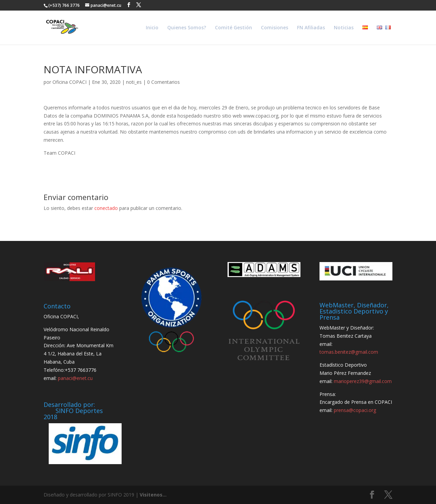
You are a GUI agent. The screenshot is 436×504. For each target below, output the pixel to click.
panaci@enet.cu (75, 378)
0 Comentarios (163, 82)
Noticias (344, 28)
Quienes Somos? (187, 28)
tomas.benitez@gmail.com (349, 352)
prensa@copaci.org (355, 410)
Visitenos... (153, 495)
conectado (106, 208)
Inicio (152, 28)
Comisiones (275, 28)
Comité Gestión (233, 28)
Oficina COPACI (69, 82)
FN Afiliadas (311, 28)
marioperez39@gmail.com (363, 381)
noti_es (134, 82)
